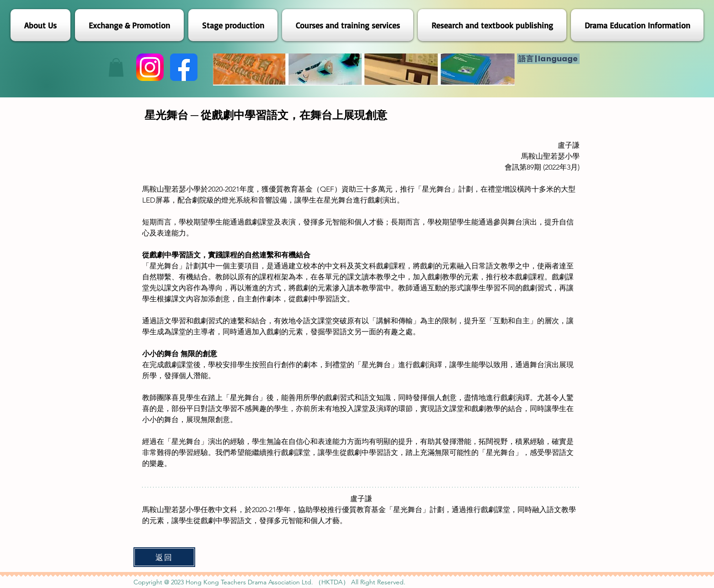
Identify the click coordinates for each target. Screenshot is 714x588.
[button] (116, 67)
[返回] (164, 557)
